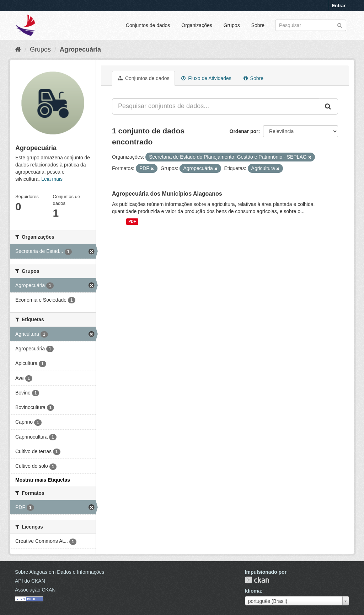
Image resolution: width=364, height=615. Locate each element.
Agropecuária (80, 49)
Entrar (339, 6)
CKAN (257, 580)
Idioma (253, 591)
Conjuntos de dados (148, 25)
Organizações (197, 25)
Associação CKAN (35, 590)
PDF (132, 222)
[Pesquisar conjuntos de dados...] (216, 106)
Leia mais (52, 179)
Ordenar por (244, 131)
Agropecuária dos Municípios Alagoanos (167, 194)
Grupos (232, 25)
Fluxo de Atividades (206, 78)
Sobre (258, 25)
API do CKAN (30, 581)
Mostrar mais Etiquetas (43, 480)
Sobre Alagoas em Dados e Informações (60, 572)
